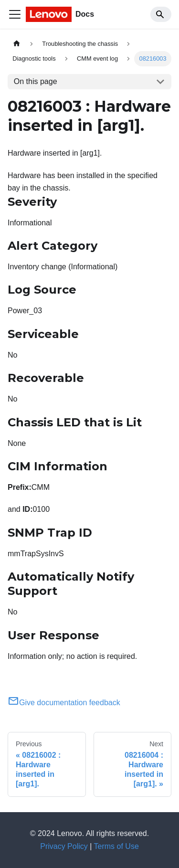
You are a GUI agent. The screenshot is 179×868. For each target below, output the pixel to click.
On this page (36, 81)
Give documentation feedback (64, 703)
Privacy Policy (64, 846)
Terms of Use (116, 846)
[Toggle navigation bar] (15, 14)
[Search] (161, 14)
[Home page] (17, 44)
